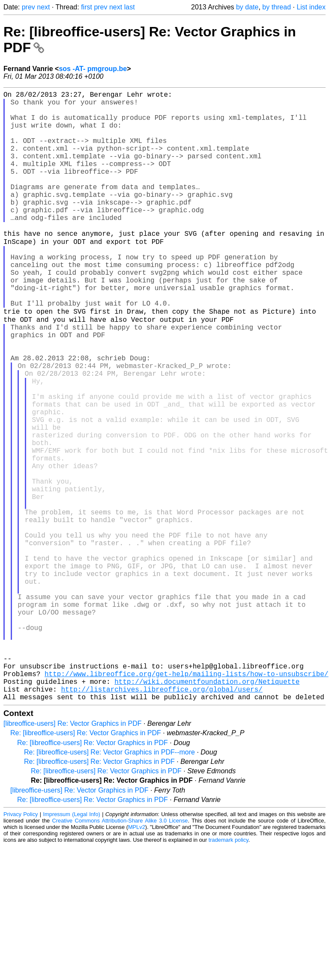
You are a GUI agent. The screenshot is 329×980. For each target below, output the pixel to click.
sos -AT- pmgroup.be (93, 69)
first (87, 7)
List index (311, 7)
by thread (277, 7)
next (43, 7)
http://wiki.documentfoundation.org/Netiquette (207, 811)
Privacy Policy (21, 948)
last (130, 7)
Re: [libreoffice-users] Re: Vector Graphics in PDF (86, 866)
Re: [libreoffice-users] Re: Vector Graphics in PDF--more (109, 886)
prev (28, 7)
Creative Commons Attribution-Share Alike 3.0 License (120, 954)
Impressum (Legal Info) (72, 948)
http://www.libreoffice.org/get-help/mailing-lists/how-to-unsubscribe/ (186, 802)
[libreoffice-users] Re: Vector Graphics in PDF (73, 857)
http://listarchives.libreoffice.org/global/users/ (162, 821)
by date (247, 7)
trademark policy (229, 973)
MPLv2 (137, 961)
